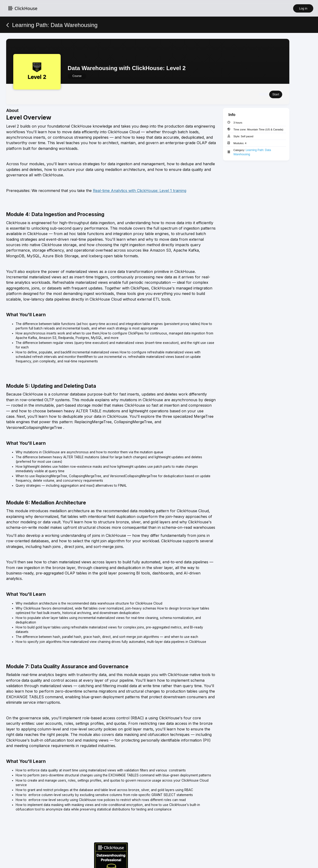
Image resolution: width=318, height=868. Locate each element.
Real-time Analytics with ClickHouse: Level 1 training (140, 190)
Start (276, 94)
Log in (303, 8)
